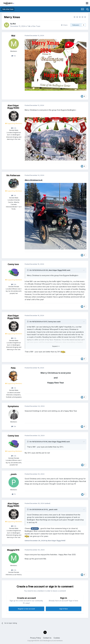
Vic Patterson (13, 175)
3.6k (14, 284)
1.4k (14, 195)
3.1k (14, 388)
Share (64, 25)
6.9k (14, 128)
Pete (13, 368)
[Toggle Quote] (28, 270)
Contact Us (47, 638)
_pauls (13, 474)
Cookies (57, 638)
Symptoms (13, 406)
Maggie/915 (13, 550)
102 (14, 56)
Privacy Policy (36, 638)
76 (14, 494)
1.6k (14, 426)
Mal (14, 24)
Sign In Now (64, 609)
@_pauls (35, 529)
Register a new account (26, 609)
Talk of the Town (34, 26)
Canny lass (13, 264)
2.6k (14, 570)
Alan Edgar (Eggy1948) (13, 107)
